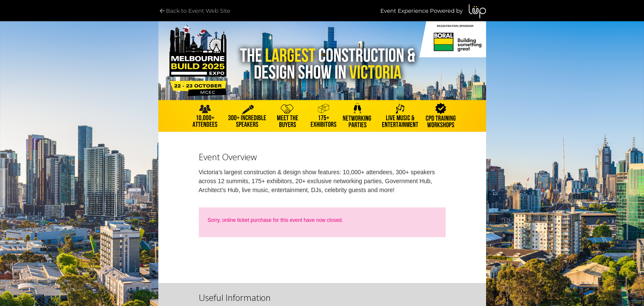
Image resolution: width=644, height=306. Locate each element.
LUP (477, 11)
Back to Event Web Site (194, 11)
